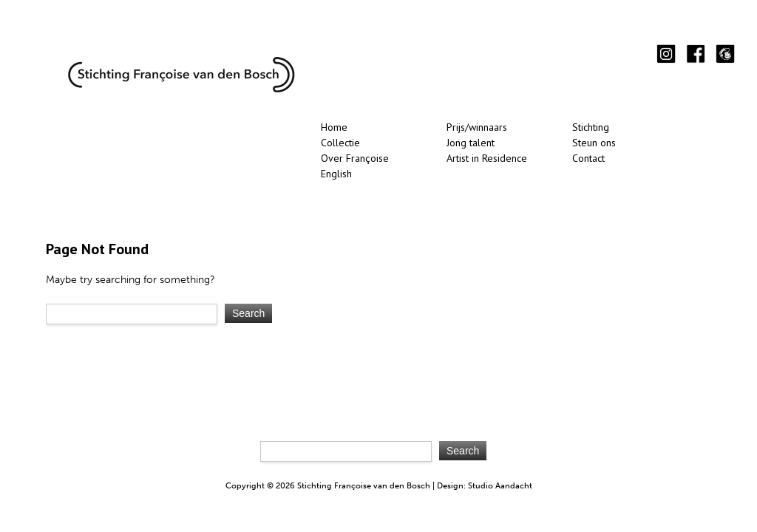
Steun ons (594, 143)
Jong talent (471, 143)
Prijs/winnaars (477, 127)
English (336, 174)
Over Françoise (355, 158)
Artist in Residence (487, 158)
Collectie (340, 143)
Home (334, 127)
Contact (588, 158)
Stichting (591, 127)
